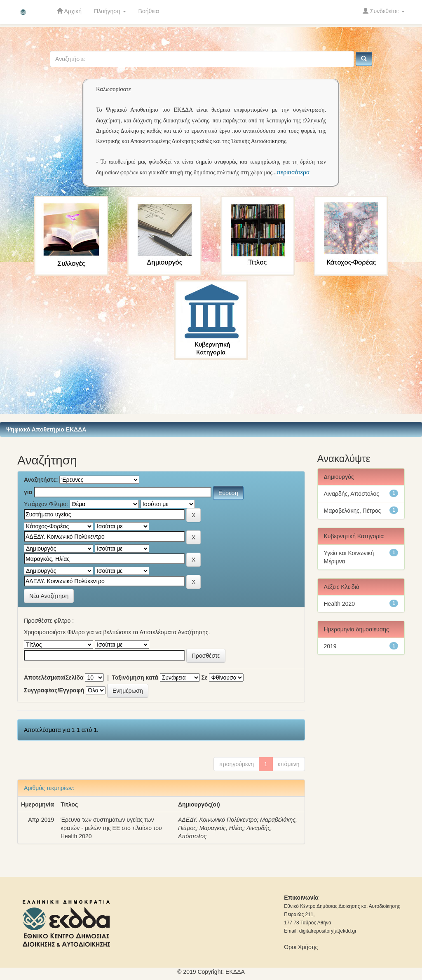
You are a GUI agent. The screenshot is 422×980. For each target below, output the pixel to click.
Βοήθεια (149, 11)
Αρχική (69, 11)
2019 (330, 646)
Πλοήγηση (110, 11)
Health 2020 (340, 604)
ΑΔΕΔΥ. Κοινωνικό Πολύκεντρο (217, 820)
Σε (205, 678)
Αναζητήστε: (41, 480)
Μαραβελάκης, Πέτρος (353, 511)
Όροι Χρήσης (301, 947)
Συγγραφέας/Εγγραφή (54, 690)
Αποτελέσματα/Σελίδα (54, 678)
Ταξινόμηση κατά (135, 678)
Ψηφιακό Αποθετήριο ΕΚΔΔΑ (46, 429)
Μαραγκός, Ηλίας (222, 828)
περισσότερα (293, 172)
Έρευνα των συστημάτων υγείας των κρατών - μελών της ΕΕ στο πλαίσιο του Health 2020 (111, 828)
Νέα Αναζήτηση (49, 596)
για (28, 492)
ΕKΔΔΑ (235, 972)
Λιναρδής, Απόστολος (352, 494)
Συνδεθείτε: (384, 11)
